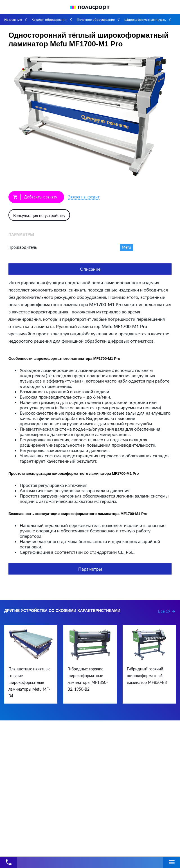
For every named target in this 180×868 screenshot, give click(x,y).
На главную (13, 20)
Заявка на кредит (84, 197)
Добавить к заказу (35, 197)
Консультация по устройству (39, 215)
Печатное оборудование (96, 20)
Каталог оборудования (49, 20)
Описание (90, 269)
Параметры (90, 569)
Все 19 (167, 611)
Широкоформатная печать (145, 20)
